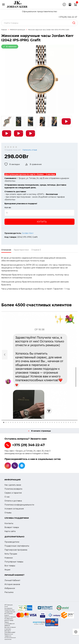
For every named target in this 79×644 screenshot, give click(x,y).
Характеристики (21, 250)
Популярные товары (14, 562)
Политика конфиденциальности (19, 505)
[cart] (76, 4)
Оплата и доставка (13, 501)
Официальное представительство (40, 11)
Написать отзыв (30, 150)
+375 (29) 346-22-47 (28, 445)
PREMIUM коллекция (18, 30)
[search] (74, 23)
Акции (7, 570)
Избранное (10, 588)
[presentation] (5, 355)
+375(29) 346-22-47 (68, 17)
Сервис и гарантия (13, 493)
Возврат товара (12, 527)
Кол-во (8, 208)
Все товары (10, 566)
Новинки (9, 558)
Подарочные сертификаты (17, 546)
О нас (7, 497)
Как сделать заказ (13, 485)
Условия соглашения (14, 509)
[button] (4, 422)
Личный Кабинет (12, 580)
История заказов (12, 584)
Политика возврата (13, 489)
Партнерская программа (16, 550)
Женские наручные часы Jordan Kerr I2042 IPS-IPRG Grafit (49, 30)
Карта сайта (10, 531)
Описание (6, 250)
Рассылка (9, 592)
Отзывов (36, 250)
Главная (4, 30)
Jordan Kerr (28, 233)
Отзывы (8, 513)
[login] (70, 4)
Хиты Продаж (11, 554)
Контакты (9, 523)
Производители (12, 542)
